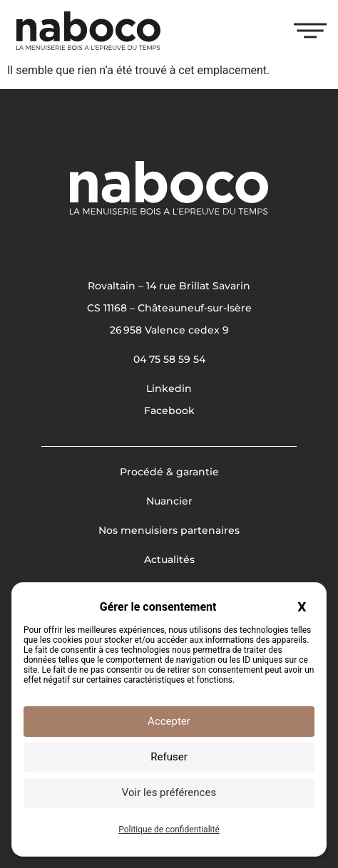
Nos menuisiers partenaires (169, 530)
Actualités (169, 559)
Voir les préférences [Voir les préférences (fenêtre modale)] (169, 792)
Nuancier (169, 501)
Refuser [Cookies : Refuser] (169, 757)
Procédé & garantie (169, 472)
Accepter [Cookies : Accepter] (169, 721)
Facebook (169, 410)
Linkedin (169, 388)
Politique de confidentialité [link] (169, 830)
